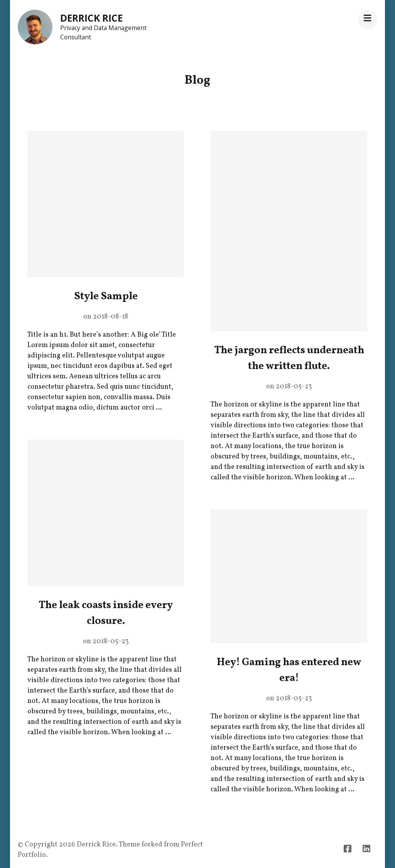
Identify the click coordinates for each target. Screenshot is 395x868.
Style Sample (106, 297)
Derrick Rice (91, 18)
